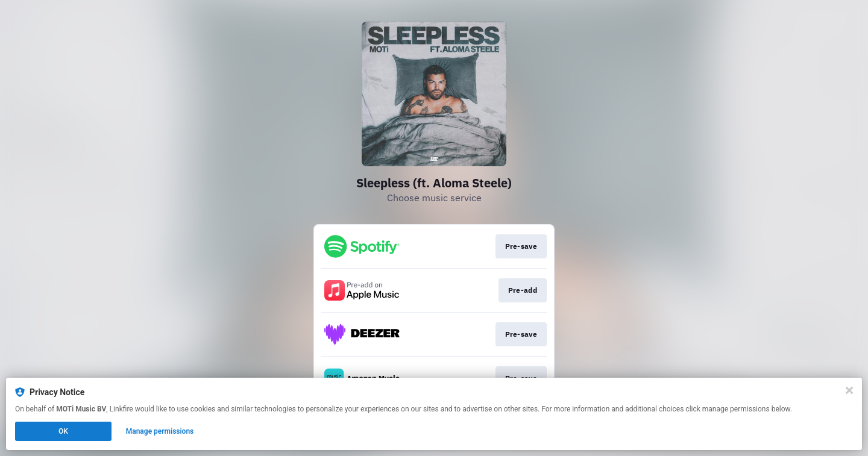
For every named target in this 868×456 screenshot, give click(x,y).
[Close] (849, 390)
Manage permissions (160, 431)
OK (63, 431)
